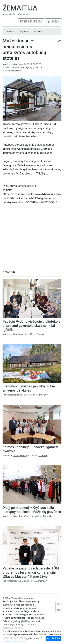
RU (58, 604)
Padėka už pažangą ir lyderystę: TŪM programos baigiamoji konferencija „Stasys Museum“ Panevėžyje (31, 572)
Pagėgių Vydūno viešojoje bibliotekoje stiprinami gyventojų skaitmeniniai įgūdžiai (31, 326)
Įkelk (53, 22)
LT (59, 599)
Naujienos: (13, 64)
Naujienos (23, 32)
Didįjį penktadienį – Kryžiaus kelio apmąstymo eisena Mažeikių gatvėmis (32, 510)
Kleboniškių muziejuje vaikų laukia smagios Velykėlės (29, 388)
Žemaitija (20, 8)
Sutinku (53, 639)
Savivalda (37, 32)
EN (58, 610)
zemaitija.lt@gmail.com (32, 67)
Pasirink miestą (31, 22)
